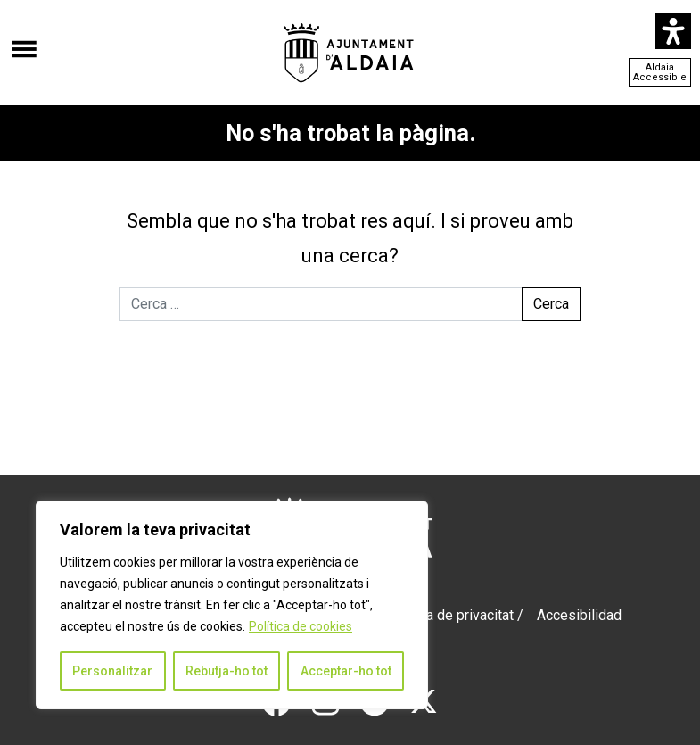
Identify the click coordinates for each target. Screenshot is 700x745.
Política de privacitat (450, 615)
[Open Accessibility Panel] (673, 31)
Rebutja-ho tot (226, 671)
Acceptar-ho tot (346, 671)
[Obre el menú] (24, 40)
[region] (232, 605)
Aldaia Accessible (660, 72)
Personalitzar (112, 671)
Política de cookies (301, 626)
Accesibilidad (579, 615)
